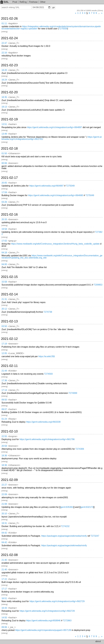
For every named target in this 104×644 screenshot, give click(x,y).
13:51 (4, 124)
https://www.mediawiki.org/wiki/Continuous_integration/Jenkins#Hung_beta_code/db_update (55, 244)
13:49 (4, 134)
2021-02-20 (9, 92)
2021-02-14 (9, 294)
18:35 (4, 97)
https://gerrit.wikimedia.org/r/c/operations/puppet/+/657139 (43, 630)
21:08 (4, 504)
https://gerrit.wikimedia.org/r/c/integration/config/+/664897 (55, 127)
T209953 (98, 285)
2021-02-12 (9, 339)
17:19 (4, 344)
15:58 (4, 282)
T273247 (95, 536)
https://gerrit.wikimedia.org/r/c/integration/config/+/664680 (56, 195)
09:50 (4, 400)
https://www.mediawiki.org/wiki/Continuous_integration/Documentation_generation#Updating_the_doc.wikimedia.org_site (52, 257)
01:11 (4, 23)
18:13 (4, 107)
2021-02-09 (9, 480)
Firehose (33, 2)
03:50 (4, 326)
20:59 (4, 446)
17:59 (4, 192)
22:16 (4, 53)
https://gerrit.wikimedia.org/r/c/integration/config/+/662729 (57, 601)
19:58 (4, 229)
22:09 (4, 494)
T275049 (70, 186)
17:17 (4, 589)
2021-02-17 (9, 178)
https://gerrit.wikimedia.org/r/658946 (43, 621)
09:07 (4, 409)
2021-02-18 (9, 148)
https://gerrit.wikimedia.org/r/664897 (46, 186)
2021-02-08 (9, 555)
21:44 (4, 371)
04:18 (4, 253)
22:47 (4, 43)
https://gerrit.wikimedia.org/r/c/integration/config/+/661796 (47, 439)
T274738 (48, 312)
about (98, 641)
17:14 (4, 390)
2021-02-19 (9, 119)
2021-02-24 (9, 38)
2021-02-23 (9, 65)
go (53, 7)
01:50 (4, 153)
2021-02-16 (9, 214)
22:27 (4, 485)
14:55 (4, 618)
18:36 (4, 456)
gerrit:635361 (67, 507)
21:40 (4, 560)
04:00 (4, 264)
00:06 (4, 163)
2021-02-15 (9, 277)
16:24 (4, 80)
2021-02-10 (9, 431)
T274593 (48, 374)
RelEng (23, 2)
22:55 (4, 436)
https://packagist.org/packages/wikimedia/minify (64, 536)
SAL (5, 2)
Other (43, 2)
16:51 (4, 598)
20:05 (4, 183)
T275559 (63, 29)
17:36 (4, 380)
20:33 (4, 219)
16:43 (4, 608)
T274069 (73, 393)
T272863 (67, 621)
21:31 (4, 299)
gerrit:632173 (87, 507)
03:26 (4, 202)
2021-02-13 (9, 321)
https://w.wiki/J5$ (46, 356)
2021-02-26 (9, 19)
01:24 (4, 419)
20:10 (4, 514)
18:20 (4, 70)
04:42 (4, 533)
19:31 (4, 523)
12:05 (4, 353)
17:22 (4, 579)
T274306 (80, 449)
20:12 (4, 309)
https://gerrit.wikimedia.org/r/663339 (43, 422)
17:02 (4, 241)
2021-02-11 (9, 366)
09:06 (4, 627)
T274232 (65, 526)
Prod (15, 2)
